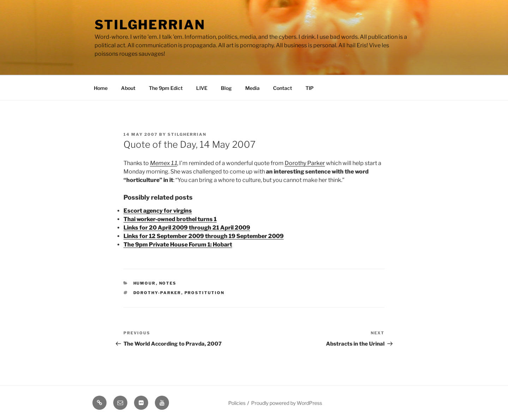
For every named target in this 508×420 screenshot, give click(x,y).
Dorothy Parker (305, 163)
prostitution (205, 293)
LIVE (202, 88)
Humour (145, 283)
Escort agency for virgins (158, 211)
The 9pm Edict (166, 88)
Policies (237, 403)
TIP (310, 88)
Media (252, 88)
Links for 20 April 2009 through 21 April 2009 (187, 228)
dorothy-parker (157, 293)
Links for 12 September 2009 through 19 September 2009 (204, 236)
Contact (283, 88)
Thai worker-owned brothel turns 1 (170, 219)
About (128, 88)
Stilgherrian (150, 25)
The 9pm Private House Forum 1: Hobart (178, 245)
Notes (168, 283)
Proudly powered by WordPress (287, 403)
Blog (226, 88)
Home (101, 88)
